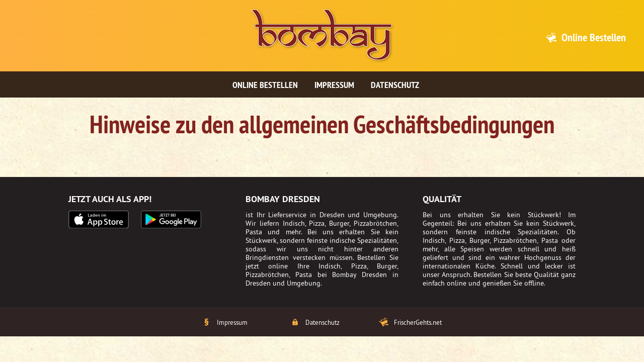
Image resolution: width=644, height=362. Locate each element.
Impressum (334, 85)
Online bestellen (265, 85)
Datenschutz (395, 85)
